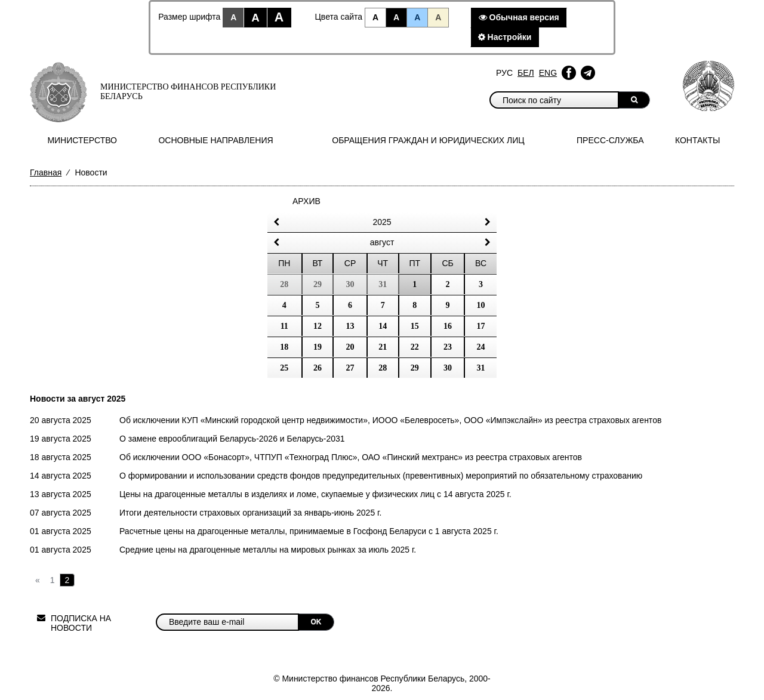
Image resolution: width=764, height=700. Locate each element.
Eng (548, 73)
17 (481, 326)
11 (284, 326)
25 (284, 368)
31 (481, 368)
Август (382, 242)
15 (415, 326)
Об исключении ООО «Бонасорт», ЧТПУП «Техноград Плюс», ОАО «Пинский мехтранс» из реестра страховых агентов (351, 457)
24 (481, 347)
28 (383, 368)
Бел (526, 73)
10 (481, 305)
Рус (504, 73)
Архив (306, 201)
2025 (382, 222)
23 (448, 347)
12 (318, 326)
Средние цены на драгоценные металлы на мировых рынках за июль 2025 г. (268, 550)
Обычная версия (519, 17)
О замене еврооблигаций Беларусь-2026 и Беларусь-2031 (232, 439)
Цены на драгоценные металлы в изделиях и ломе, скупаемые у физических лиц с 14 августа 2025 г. (315, 494)
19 (318, 347)
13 (350, 326)
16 (448, 326)
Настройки (505, 37)
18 (284, 347)
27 (350, 368)
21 (383, 347)
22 (415, 347)
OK (316, 622)
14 (383, 326)
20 (350, 347)
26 (318, 368)
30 (448, 368)
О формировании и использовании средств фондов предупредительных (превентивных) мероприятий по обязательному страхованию (381, 476)
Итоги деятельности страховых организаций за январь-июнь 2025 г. (250, 513)
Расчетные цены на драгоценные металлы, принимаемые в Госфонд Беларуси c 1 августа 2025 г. (309, 531)
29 (415, 368)
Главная (46, 172)
